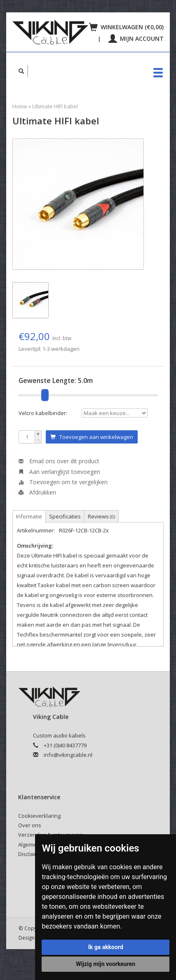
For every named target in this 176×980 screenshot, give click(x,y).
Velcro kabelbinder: (43, 413)
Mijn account (136, 38)
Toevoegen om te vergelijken (63, 482)
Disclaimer (31, 854)
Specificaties (65, 516)
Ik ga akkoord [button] (106, 947)
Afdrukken (37, 492)
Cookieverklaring (39, 816)
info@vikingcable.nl (68, 755)
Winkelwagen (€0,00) (126, 27)
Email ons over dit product (59, 461)
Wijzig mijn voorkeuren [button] (106, 964)
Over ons (30, 825)
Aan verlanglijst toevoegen (59, 472)
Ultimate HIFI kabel (55, 106)
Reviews (101, 516)
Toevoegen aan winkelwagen (92, 437)
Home (20, 106)
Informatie (29, 516)
